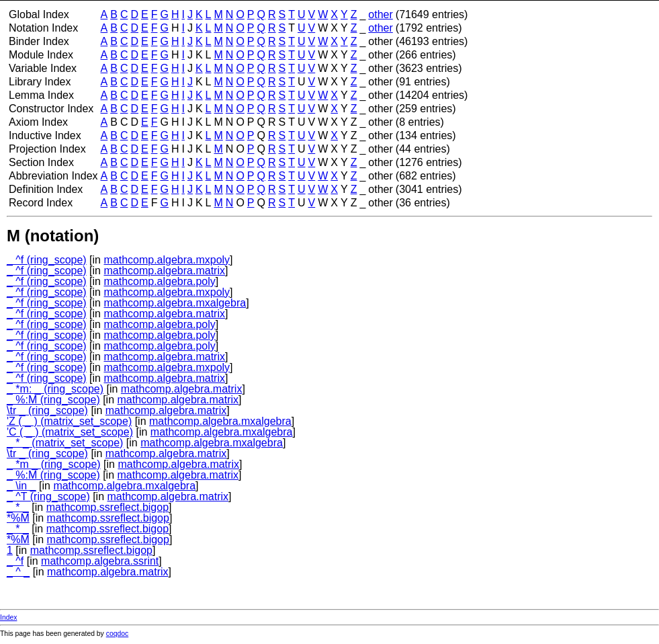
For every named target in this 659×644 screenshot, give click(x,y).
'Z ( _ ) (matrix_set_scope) (69, 421)
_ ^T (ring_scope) (48, 496)
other (380, 14)
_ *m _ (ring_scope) (54, 464)
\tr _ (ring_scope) (47, 410)
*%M (18, 518)
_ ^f (15, 561)
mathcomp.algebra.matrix (164, 271)
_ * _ (18, 507)
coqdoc (118, 634)
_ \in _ (21, 486)
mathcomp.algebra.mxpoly (167, 260)
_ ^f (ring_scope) (47, 260)
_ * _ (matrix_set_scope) (65, 443)
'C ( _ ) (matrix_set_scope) (70, 432)
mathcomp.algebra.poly (159, 281)
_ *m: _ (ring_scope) (55, 389)
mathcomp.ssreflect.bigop (107, 507)
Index (8, 617)
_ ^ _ (18, 572)
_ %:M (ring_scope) (53, 400)
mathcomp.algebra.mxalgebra (175, 303)
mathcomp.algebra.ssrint (100, 561)
